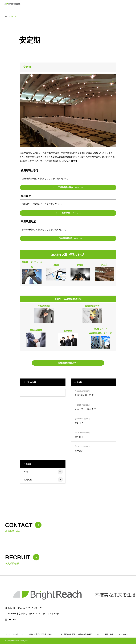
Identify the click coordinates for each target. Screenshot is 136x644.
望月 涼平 (79, 437)
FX (98, 634)
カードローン (124, 634)
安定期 (104, 265)
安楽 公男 (79, 423)
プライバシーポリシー (14, 634)
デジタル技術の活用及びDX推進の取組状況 (74, 634)
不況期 (80, 265)
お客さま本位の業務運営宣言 (40, 634)
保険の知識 (109, 634)
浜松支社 (28, 480)
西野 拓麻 (79, 451)
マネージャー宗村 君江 (85, 409)
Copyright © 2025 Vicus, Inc (16, 641)
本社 (26, 472)
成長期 (56, 265)
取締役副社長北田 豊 (84, 395)
